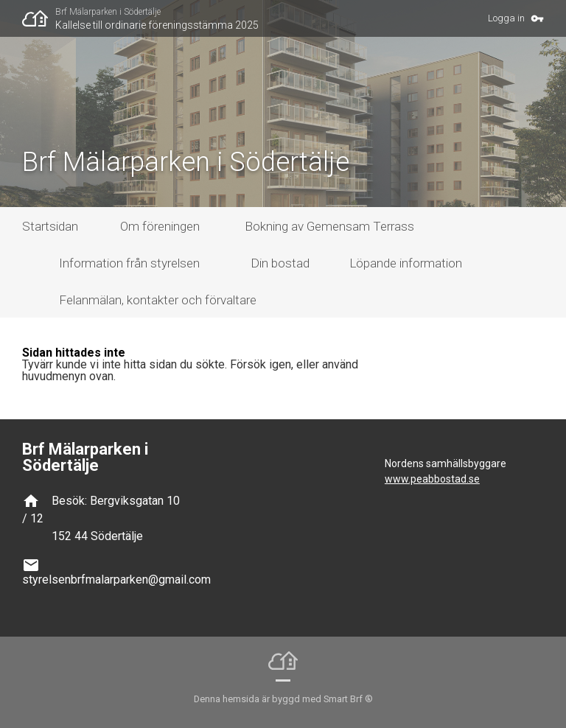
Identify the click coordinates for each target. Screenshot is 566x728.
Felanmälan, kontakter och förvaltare (158, 300)
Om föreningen (160, 226)
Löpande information (406, 263)
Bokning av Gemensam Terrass (329, 226)
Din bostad (280, 263)
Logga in (506, 18)
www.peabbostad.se (432, 479)
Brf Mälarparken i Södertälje (108, 12)
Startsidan (50, 226)
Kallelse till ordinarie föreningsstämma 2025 (157, 25)
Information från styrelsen (129, 263)
